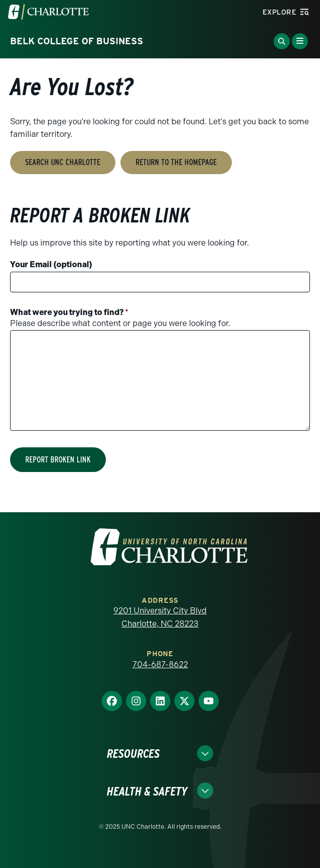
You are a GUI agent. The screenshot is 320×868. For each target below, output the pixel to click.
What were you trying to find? (69, 312)
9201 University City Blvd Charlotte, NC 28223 (160, 617)
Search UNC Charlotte (63, 162)
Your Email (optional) (51, 264)
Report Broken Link (58, 460)
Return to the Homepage (176, 162)
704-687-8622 (160, 664)
